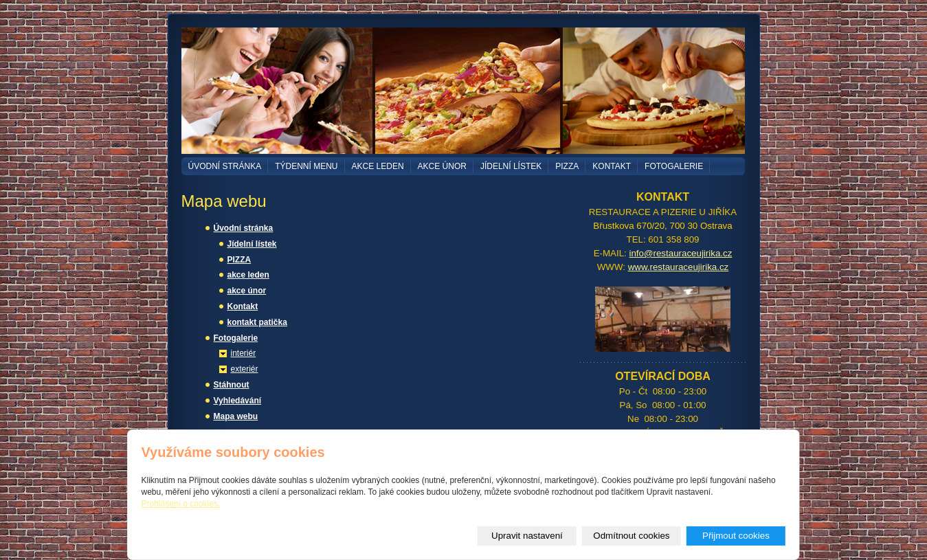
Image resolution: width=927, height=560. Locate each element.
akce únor (442, 166)
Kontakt (612, 166)
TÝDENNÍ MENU (306, 166)
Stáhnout (232, 385)
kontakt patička (257, 322)
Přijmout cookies (736, 536)
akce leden (378, 166)
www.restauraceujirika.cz (679, 267)
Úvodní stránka (225, 166)
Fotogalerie (674, 166)
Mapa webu (236, 416)
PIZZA (567, 166)
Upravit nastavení (527, 536)
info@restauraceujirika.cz (681, 253)
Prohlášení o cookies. (181, 504)
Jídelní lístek (511, 166)
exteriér (245, 369)
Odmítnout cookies (631, 536)
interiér (244, 353)
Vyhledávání (238, 401)
